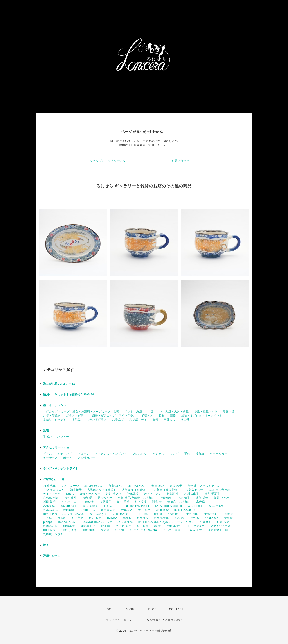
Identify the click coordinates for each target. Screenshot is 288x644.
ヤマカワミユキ (221, 526)
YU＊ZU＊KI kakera (143, 530)
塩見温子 (106, 502)
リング (174, 454)
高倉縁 (201, 502)
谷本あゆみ (51, 510)
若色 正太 (196, 530)
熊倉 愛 (87, 498)
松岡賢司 (206, 522)
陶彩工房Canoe (185, 510)
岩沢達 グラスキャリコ (204, 486)
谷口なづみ (216, 506)
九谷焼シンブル (53, 534)
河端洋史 (173, 494)
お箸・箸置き (52, 416)
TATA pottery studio (168, 506)
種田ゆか (69, 510)
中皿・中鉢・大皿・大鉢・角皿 (168, 412)
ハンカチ (63, 437)
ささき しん (69, 502)
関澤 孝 (157, 502)
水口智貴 (143, 526)
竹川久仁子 (111, 506)
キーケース (51, 458)
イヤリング (65, 454)
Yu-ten (119, 530)
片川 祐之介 (114, 494)
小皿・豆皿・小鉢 (206, 412)
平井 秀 (194, 518)
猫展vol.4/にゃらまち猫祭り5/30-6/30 (69, 394)
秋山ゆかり (116, 486)
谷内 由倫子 (195, 506)
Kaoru (70, 494)
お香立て (118, 420)
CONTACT (176, 609)
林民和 (127, 518)
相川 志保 (49, 486)
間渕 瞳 (105, 526)
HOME (109, 609)
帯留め (200, 454)
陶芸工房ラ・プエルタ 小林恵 (64, 514)
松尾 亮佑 (223, 522)
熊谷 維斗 (71, 498)
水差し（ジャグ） (55, 420)
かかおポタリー (90, 494)
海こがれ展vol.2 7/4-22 (59, 384)
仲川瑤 (158, 514)
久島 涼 (179, 518)
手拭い (48, 437)
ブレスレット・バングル (148, 454)
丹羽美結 (78, 518)
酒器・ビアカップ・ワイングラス (114, 416)
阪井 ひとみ (222, 498)
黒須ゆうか (105, 498)
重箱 (155, 420)
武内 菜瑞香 (90, 506)
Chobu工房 (88, 510)
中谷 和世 (193, 514)
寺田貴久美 (108, 510)
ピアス (48, 454)
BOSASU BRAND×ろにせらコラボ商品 (107, 522)
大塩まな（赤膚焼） (135, 490)
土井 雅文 (144, 510)
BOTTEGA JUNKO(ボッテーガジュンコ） (166, 522)
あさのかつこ (137, 486)
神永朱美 (133, 494)
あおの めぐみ (94, 486)
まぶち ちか (124, 526)
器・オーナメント (55, 405)
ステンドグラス (97, 420)
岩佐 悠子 (176, 486)
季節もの (170, 420)
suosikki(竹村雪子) (136, 506)
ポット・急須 (133, 412)
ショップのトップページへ (108, 161)
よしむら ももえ (173, 530)
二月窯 (48, 518)
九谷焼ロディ (138, 420)
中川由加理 (141, 514)
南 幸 (157, 526)
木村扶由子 (192, 494)
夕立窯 (105, 530)
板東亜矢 (143, 518)
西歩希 (62, 518)
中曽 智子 (174, 514)
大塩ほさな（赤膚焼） (102, 490)
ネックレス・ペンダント (111, 454)
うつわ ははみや (54, 490)
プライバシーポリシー (120, 620)
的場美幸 (69, 526)
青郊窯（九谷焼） (179, 502)
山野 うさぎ (69, 530)
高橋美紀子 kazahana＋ (60, 506)
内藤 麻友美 (120, 514)
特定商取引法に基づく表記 (165, 620)
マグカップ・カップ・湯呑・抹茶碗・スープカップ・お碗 (81, 412)
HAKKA (112, 518)
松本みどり (51, 526)
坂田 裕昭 (49, 502)
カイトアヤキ (52, 494)
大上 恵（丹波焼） (221, 490)
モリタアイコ (196, 526)
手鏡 (187, 454)
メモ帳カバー (86, 458)
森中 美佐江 (174, 526)
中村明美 (227, 514)
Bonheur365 (66, 522)
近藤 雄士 (202, 498)
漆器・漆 (229, 412)
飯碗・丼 (147, 416)
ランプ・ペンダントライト (61, 469)
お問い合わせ (180, 161)
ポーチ (68, 458)
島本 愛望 (123, 502)
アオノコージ (70, 486)
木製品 (76, 420)
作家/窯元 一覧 (54, 479)
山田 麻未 (49, 530)
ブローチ (83, 454)
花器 (162, 416)
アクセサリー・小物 (56, 447)
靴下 (46, 545)
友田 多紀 (163, 510)
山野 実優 (89, 530)
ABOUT (131, 609)
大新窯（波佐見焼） (167, 490)
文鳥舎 (228, 518)
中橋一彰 (210, 514)
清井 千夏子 (212, 494)
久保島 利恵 (51, 498)
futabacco (212, 518)
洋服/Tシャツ (52, 556)
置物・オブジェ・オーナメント (202, 416)
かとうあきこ (153, 494)
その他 (185, 420)
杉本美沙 (141, 502)
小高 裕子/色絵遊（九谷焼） (136, 498)
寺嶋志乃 (127, 510)
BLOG (153, 609)
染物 (46, 430)
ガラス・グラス (76, 416)
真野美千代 (88, 526)
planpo (48, 522)
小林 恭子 (184, 498)
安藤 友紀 (158, 486)
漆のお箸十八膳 (218, 530)
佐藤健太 (88, 502)
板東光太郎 (161, 518)
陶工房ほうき (98, 514)
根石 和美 (95, 518)
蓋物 (173, 416)
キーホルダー (219, 454)
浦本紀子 (76, 490)
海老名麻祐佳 (194, 490)
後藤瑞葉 (166, 498)
